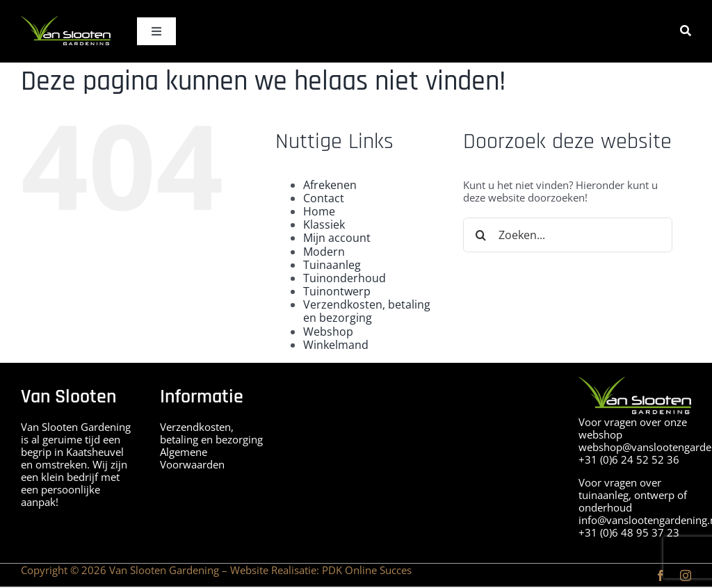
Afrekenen (330, 185)
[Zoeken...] (568, 235)
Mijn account (337, 238)
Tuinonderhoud (345, 278)
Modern (324, 252)
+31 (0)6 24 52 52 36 (629, 459)
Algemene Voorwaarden (192, 458)
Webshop (328, 332)
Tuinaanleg (332, 265)
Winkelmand (336, 345)
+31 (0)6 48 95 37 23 (629, 532)
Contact (324, 198)
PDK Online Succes (367, 570)
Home (319, 211)
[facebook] (661, 575)
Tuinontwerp (337, 291)
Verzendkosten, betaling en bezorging (367, 311)
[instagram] (686, 575)
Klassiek (324, 224)
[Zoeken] (686, 31)
